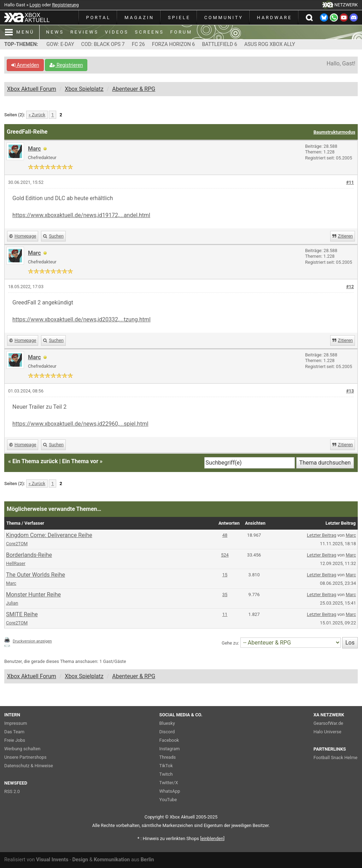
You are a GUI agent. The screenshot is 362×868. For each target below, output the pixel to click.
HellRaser (16, 563)
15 (225, 575)
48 (225, 535)
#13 (350, 391)
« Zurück (37, 115)
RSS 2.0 (12, 791)
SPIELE (179, 18)
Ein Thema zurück (35, 461)
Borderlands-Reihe (29, 555)
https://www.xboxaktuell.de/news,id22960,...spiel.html (80, 424)
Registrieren (66, 65)
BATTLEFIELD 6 (220, 44)
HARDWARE (275, 18)
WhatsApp (170, 791)
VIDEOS (117, 32)
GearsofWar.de (328, 723)
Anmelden (25, 65)
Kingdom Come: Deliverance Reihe (49, 535)
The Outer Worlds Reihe (36, 575)
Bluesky (167, 723)
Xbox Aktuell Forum (32, 89)
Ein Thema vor (80, 461)
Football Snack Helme (335, 758)
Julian (12, 603)
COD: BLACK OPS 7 (103, 44)
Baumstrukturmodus (334, 132)
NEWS (55, 32)
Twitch (166, 774)
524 (225, 555)
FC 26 (138, 44)
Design (80, 860)
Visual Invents (52, 860)
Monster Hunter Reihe (33, 595)
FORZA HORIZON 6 (174, 44)
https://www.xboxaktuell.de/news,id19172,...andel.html (81, 215)
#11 (350, 182)
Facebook (169, 740)
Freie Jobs (15, 740)
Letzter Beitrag (322, 535)
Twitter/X (169, 783)
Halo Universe (328, 732)
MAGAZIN (139, 18)
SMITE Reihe (22, 614)
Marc (351, 535)
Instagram (170, 749)
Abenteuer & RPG (134, 89)
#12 (350, 287)
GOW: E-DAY (60, 44)
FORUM (181, 32)
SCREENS (150, 32)
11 (225, 614)
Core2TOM (17, 544)
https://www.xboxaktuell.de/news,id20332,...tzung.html (81, 319)
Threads (168, 757)
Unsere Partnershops (25, 757)
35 (225, 595)
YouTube (168, 800)
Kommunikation (112, 860)
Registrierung (65, 5)
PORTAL (99, 18)
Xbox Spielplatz (84, 89)
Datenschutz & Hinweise (29, 766)
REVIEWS (84, 32)
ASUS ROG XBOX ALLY (270, 44)
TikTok (166, 766)
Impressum (16, 723)
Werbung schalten (22, 749)
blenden (212, 838)
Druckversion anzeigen (32, 641)
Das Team (14, 732)
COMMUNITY (224, 18)
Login (35, 5)
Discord (167, 732)
